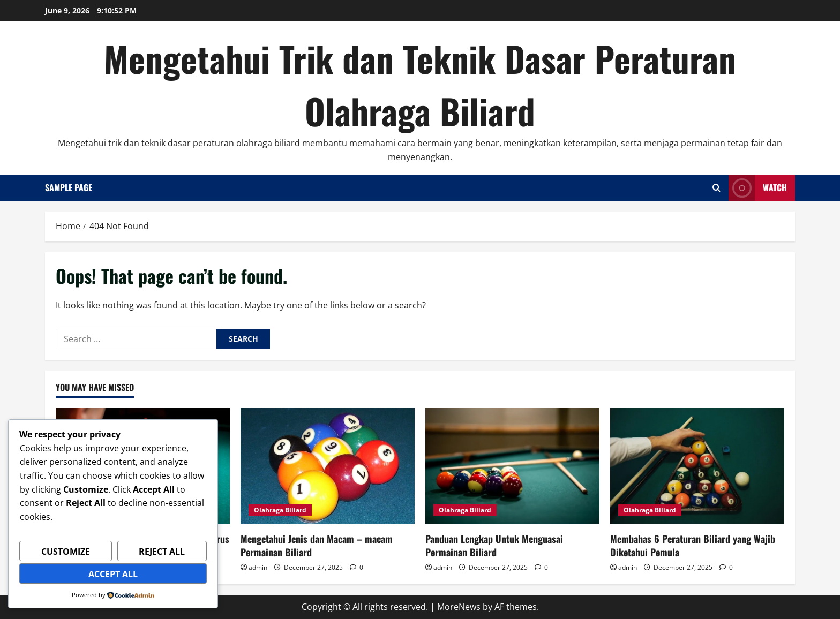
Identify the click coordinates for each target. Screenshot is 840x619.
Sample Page (69, 187)
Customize (66, 552)
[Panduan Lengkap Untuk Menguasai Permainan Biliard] (512, 466)
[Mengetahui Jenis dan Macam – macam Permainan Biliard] (328, 466)
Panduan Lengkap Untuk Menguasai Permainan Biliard (494, 545)
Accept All (113, 574)
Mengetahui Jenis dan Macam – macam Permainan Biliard (317, 545)
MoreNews (459, 607)
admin (258, 567)
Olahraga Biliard (280, 510)
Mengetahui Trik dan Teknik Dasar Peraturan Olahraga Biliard (420, 84)
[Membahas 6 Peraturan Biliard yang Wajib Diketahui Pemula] (697, 466)
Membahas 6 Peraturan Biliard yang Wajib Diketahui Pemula (693, 545)
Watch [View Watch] (758, 188)
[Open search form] (717, 188)
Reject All (162, 552)
